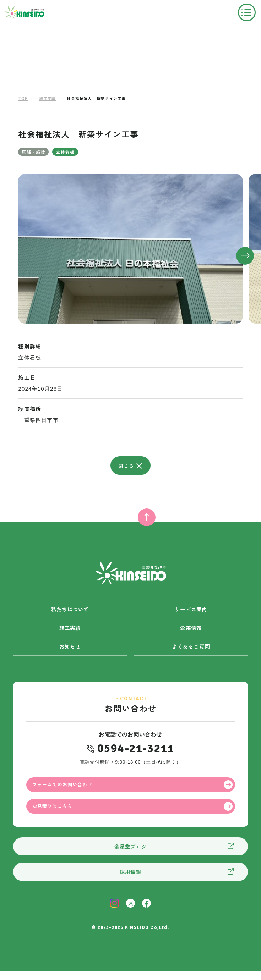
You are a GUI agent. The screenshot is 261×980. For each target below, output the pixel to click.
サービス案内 (191, 610)
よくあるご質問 (191, 648)
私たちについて (70, 610)
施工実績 (70, 629)
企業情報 (191, 629)
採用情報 (130, 880)
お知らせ (70, 648)
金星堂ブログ (130, 854)
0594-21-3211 (136, 751)
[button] (245, 256)
